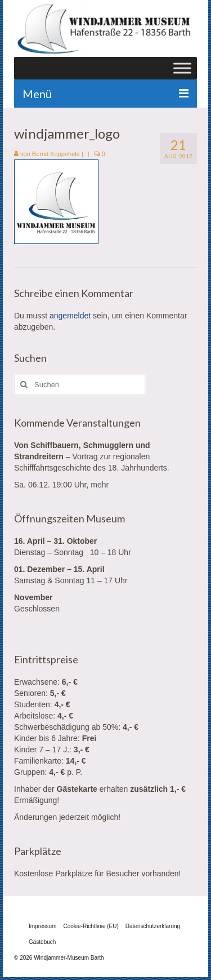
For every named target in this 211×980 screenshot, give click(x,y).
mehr (100, 485)
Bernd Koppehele (56, 154)
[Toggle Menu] (182, 68)
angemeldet (70, 316)
